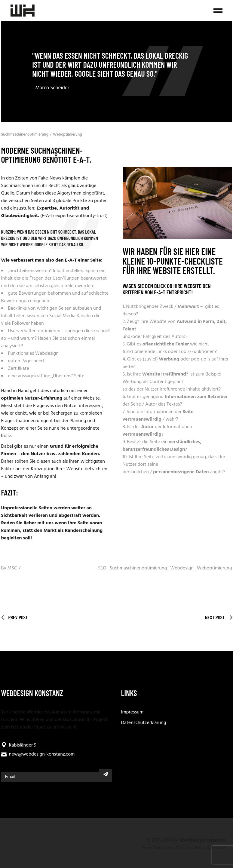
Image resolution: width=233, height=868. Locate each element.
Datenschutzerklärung (144, 723)
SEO (102, 568)
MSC (12, 568)
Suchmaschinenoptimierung (25, 135)
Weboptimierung (67, 135)
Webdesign (182, 568)
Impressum (132, 712)
